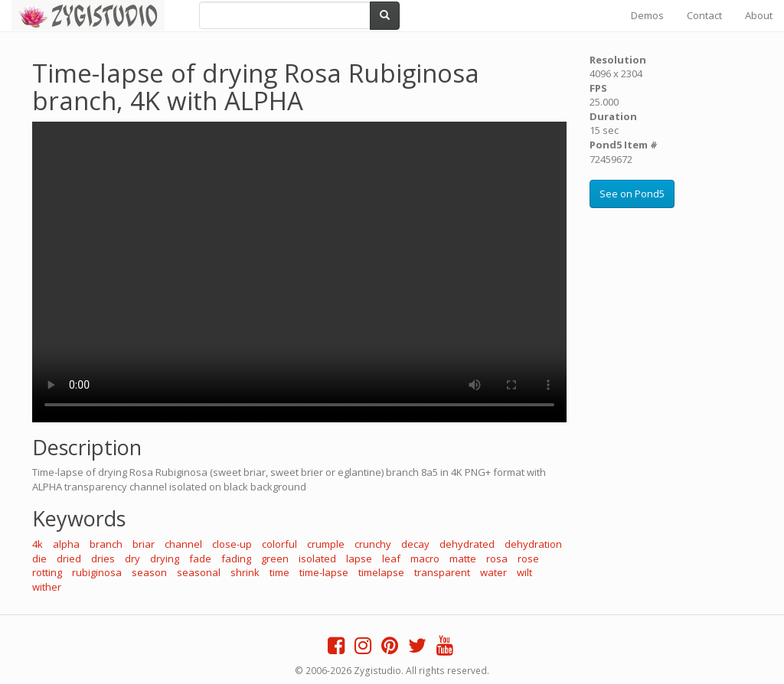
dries (103, 559)
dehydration (533, 544)
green (275, 559)
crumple (326, 544)
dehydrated (467, 544)
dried (69, 559)
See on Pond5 (632, 194)
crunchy (373, 544)
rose (528, 559)
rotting (47, 572)
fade (200, 559)
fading (236, 559)
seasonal (199, 572)
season (149, 572)
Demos (647, 15)
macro (425, 559)
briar (144, 544)
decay (415, 544)
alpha (66, 544)
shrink (245, 572)
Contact (704, 15)
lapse (359, 559)
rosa (497, 559)
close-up (232, 544)
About (759, 15)
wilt (524, 572)
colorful (279, 544)
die (39, 559)
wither (47, 587)
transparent (442, 572)
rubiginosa (97, 572)
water (493, 572)
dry (132, 559)
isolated (317, 559)
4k (38, 544)
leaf (391, 559)
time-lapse (324, 572)
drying (165, 559)
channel (183, 544)
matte (463, 559)
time (279, 572)
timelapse (381, 572)
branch (106, 544)
